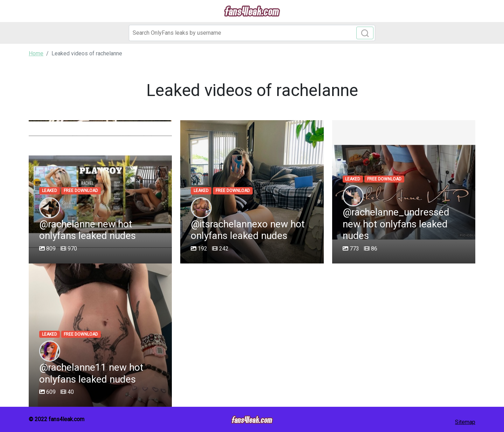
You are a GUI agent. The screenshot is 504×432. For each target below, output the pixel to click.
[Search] (252, 33)
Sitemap (465, 422)
